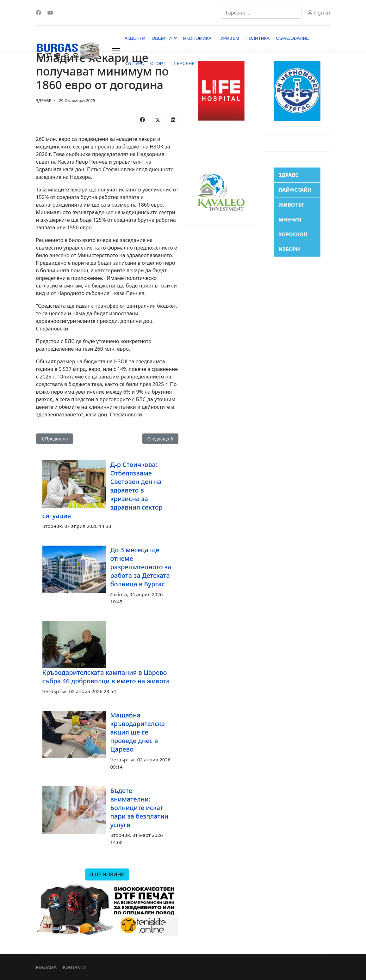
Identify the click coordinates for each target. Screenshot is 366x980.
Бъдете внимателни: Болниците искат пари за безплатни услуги (140, 808)
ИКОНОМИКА (197, 38)
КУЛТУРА (134, 64)
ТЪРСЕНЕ (184, 64)
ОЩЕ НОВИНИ (107, 874)
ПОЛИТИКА (257, 38)
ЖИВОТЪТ (292, 205)
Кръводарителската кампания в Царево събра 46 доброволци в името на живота (106, 677)
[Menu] (116, 51)
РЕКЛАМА (46, 967)
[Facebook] (39, 13)
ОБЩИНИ (161, 38)
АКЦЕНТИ (135, 38)
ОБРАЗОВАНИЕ (292, 38)
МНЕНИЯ (290, 220)
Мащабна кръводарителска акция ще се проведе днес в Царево (138, 732)
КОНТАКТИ (74, 967)
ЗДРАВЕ (44, 100)
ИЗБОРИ (289, 249)
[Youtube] (50, 13)
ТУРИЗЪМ (228, 38)
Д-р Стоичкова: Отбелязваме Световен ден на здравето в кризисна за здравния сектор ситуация (102, 490)
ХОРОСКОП (293, 234)
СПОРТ (158, 64)
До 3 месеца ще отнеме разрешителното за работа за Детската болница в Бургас (141, 567)
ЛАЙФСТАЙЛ (295, 190)
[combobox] (261, 13)
